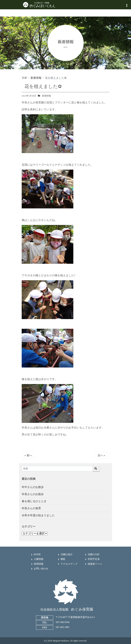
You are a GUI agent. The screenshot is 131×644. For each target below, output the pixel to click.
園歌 (63, 559)
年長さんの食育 (31, 508)
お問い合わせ (41, 569)
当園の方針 (94, 554)
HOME (37, 554)
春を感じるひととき (34, 501)
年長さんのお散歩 (33, 494)
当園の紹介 (67, 554)
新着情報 (46, 96)
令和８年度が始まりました (38, 515)
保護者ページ (95, 564)
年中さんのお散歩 (33, 487)
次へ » (101, 455)
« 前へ (28, 455)
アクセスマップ (69, 564)
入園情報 (39, 559)
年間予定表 (94, 559)
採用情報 (39, 564)
